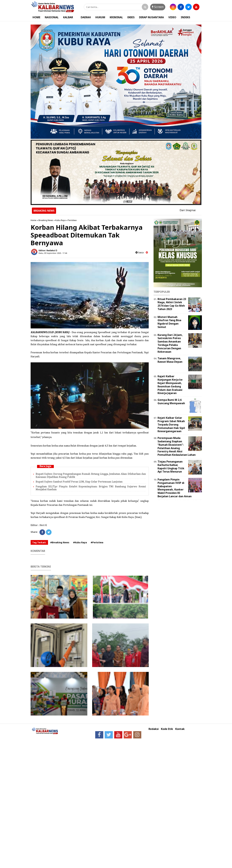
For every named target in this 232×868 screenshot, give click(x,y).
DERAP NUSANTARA (151, 17)
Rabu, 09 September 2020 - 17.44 (53, 253)
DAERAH (86, 17)
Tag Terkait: (39, 542)
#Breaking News (60, 542)
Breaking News (46, 220)
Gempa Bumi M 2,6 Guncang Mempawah (171, 402)
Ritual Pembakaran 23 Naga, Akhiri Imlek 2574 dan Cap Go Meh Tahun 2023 (172, 304)
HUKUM (100, 17)
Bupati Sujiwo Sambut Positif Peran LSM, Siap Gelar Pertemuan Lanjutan (79, 482)
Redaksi (154, 729)
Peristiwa (72, 220)
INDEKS (185, 17)
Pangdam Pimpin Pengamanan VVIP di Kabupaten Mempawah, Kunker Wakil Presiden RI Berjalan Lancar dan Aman (175, 488)
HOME (36, 17)
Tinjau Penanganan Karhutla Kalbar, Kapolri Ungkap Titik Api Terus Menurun (171, 467)
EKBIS (131, 17)
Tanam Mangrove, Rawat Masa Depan (170, 360)
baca (140, 252)
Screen (158, 7)
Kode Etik (167, 729)
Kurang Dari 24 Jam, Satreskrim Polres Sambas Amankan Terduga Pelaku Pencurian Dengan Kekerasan (170, 343)
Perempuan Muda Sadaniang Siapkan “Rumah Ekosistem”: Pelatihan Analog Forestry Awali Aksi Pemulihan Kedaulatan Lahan (177, 446)
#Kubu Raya (80, 542)
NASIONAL (52, 17)
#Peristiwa (97, 542)
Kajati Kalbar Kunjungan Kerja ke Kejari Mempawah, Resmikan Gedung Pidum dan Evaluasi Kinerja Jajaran (170, 385)
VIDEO (172, 17)
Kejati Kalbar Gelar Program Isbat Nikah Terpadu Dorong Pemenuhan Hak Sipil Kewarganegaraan (171, 424)
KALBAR (68, 17)
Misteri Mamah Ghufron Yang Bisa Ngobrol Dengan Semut (169, 322)
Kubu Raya (60, 220)
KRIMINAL (116, 17)
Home (34, 220)
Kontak (180, 729)
